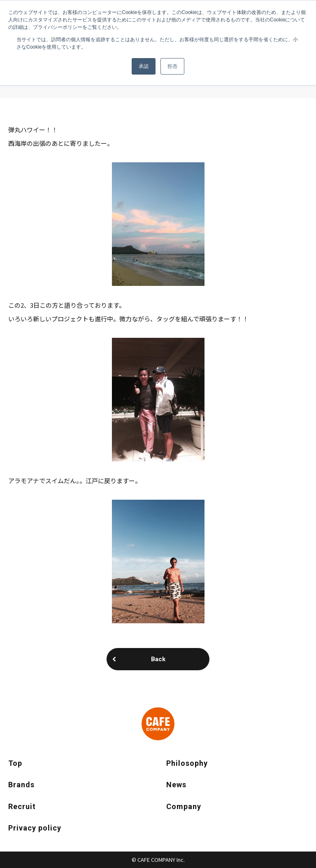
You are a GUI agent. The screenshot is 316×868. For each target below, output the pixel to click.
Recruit (22, 806)
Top (15, 763)
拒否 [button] (172, 66)
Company (184, 806)
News (176, 785)
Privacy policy (35, 828)
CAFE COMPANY (158, 724)
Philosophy (187, 763)
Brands (21, 785)
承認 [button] (144, 66)
